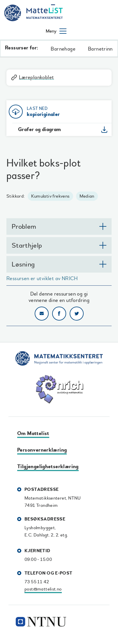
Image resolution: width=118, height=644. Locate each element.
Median (87, 196)
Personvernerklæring (42, 450)
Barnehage (63, 49)
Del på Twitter (77, 314)
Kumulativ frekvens (50, 196)
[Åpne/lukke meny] (56, 31)
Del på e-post (42, 314)
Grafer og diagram (40, 129)
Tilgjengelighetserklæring (48, 467)
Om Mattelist (33, 433)
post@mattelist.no (43, 589)
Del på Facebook (59, 314)
